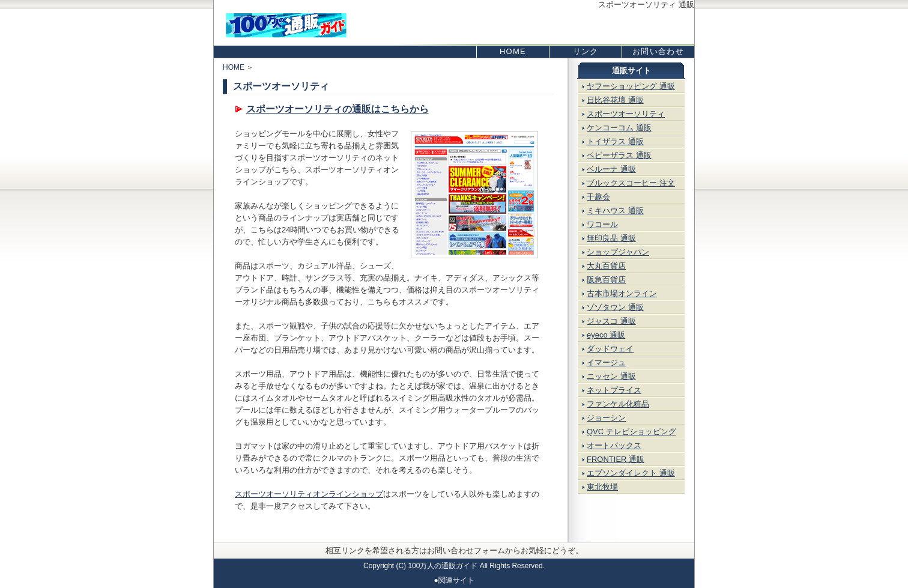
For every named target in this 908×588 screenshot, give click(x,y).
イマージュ (606, 362)
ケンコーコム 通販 (619, 128)
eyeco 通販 (606, 335)
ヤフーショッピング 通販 (631, 86)
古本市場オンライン (622, 293)
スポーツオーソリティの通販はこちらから (337, 109)
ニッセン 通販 (611, 376)
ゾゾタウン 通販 (615, 307)
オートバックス (614, 445)
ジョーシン (606, 418)
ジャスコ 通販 (611, 321)
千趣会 (598, 197)
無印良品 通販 (611, 238)
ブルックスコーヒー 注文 (631, 183)
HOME (513, 51)
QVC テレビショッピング (631, 432)
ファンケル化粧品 (618, 404)
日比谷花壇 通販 (615, 100)
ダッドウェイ (610, 349)
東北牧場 (602, 487)
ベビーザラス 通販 (619, 155)
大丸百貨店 (606, 266)
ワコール (602, 224)
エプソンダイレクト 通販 (631, 473)
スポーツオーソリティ (626, 114)
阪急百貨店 (606, 280)
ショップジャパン (618, 252)
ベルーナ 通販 (611, 169)
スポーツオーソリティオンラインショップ (309, 494)
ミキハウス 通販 (615, 211)
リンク (586, 51)
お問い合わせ (658, 51)
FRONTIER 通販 (616, 459)
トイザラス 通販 (615, 141)
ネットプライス (614, 390)
